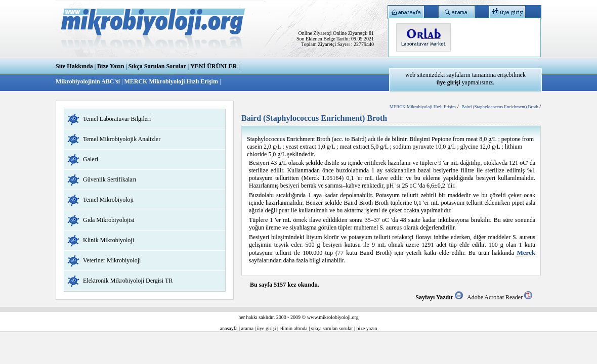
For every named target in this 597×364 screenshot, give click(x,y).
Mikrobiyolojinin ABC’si (89, 81)
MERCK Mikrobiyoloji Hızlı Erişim (171, 81)
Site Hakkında (74, 66)
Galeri (91, 159)
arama (247, 328)
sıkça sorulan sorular (332, 328)
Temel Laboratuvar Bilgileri (117, 119)
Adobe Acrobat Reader (500, 297)
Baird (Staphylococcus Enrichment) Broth (500, 107)
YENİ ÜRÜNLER (214, 66)
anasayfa (229, 328)
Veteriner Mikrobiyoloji (112, 260)
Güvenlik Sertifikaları (110, 179)
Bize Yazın (111, 66)
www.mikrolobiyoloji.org (333, 317)
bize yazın (367, 328)
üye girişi (267, 328)
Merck (526, 253)
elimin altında (294, 328)
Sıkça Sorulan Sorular (157, 66)
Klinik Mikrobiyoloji (109, 240)
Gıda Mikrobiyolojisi (109, 220)
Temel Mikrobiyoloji (108, 200)
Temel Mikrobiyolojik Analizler (122, 139)
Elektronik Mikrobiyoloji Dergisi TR (128, 281)
